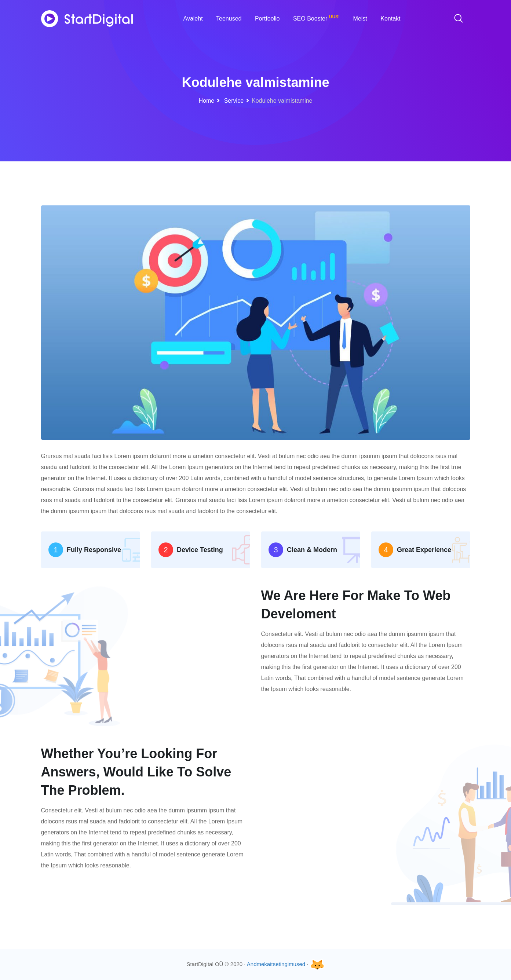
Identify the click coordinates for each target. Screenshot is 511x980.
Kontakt (390, 19)
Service (233, 101)
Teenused (229, 19)
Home (207, 101)
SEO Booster (316, 18)
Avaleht (193, 19)
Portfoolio (267, 19)
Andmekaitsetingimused (276, 964)
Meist (360, 19)
